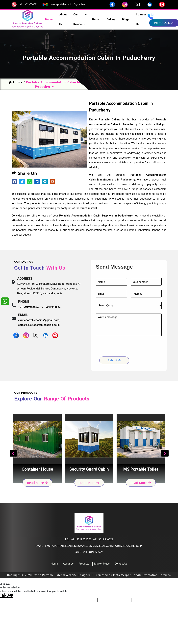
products (84, 564)
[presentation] (121, 347)
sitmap (96, 19)
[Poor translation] (9, 595)
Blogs (126, 19)
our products (79, 19)
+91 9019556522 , (29, 307)
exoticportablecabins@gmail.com (69, 4)
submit (114, 360)
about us (63, 19)
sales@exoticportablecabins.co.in (39, 325)
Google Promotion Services (151, 575)
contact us (141, 19)
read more (37, 483)
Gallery (111, 19)
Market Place (102, 564)
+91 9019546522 (50, 307)
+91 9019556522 (29, 4)
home (49, 19)
